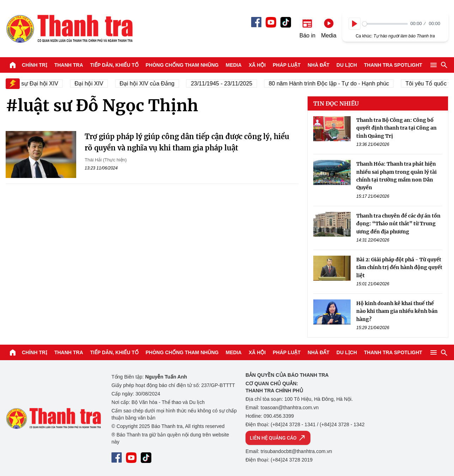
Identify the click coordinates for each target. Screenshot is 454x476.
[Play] (355, 24)
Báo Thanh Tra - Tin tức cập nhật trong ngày (69, 29)
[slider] (385, 24)
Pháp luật (287, 65)
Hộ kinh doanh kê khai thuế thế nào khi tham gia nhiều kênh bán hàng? (397, 311)
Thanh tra (69, 65)
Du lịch (347, 65)
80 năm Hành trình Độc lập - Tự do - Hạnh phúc (343, 84)
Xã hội (257, 65)
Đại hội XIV (103, 84)
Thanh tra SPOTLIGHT (393, 65)
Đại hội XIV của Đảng (161, 84)
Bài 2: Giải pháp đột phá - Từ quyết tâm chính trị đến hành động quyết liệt (399, 267)
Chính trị (35, 65)
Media (234, 65)
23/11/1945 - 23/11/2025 (236, 84)
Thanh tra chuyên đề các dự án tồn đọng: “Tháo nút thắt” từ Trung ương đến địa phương (398, 224)
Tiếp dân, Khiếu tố (114, 65)
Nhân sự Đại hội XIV (47, 84)
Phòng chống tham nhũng (182, 65)
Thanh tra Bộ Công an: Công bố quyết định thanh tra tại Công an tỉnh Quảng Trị (397, 128)
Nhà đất (319, 65)
